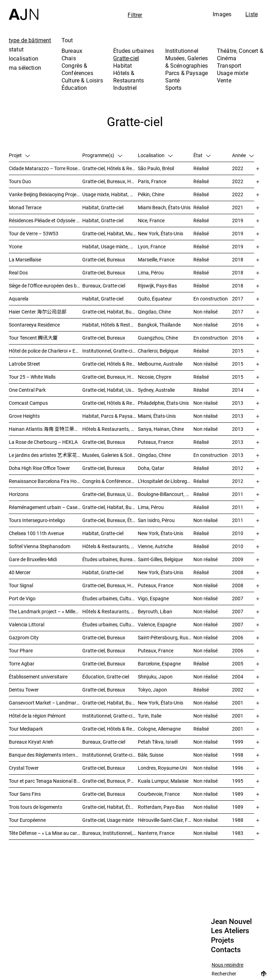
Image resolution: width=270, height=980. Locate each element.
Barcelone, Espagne (159, 663)
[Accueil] (24, 10)
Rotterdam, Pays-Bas (161, 807)
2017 (238, 299)
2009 (238, 559)
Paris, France (152, 181)
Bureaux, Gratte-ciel (104, 286)
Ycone (15, 246)
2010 (238, 533)
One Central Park (27, 390)
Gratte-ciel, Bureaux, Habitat (110, 377)
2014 (238, 390)
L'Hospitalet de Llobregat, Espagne (166, 481)
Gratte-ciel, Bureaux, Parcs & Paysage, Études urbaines (110, 781)
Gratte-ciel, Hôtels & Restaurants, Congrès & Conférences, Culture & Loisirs (110, 403)
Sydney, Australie (156, 390)
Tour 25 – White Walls (32, 377)
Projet (19, 155)
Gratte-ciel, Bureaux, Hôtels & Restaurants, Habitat (110, 585)
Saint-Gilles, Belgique (160, 559)
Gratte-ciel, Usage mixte (108, 820)
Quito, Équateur (155, 299)
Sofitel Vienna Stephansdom (40, 546)
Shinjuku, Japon (155, 677)
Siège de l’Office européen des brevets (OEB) (46, 286)
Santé (173, 80)
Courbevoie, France (159, 794)
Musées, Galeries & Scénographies (187, 62)
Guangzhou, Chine (158, 338)
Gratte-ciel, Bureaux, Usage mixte (110, 494)
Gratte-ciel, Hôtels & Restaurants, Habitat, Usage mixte (110, 364)
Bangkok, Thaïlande (159, 325)
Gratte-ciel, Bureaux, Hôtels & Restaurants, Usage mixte (110, 181)
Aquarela (19, 299)
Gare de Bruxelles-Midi (33, 559)
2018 (238, 259)
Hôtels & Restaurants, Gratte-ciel (110, 546)
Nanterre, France (156, 833)
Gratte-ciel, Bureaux (104, 259)
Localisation (155, 155)
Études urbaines (133, 51)
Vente (224, 80)
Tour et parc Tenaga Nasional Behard (46, 781)
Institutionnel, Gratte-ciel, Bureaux (110, 351)
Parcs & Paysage (187, 73)
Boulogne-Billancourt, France (166, 494)
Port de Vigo (22, 598)
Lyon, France (152, 246)
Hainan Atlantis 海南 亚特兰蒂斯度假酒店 (46, 429)
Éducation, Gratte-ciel (106, 677)
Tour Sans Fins (25, 794)
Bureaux (72, 51)
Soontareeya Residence (34, 325)
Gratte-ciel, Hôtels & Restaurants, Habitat (110, 168)
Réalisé (201, 168)
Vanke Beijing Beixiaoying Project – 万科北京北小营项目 (46, 194)
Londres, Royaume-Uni (162, 768)
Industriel (125, 88)
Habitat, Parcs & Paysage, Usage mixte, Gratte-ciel (110, 416)
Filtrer (135, 15)
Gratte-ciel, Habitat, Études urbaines (110, 807)
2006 (238, 637)
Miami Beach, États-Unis (164, 207)
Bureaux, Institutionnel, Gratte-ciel (110, 833)
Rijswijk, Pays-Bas (157, 286)
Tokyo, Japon (152, 690)
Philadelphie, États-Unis (163, 403)
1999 (238, 742)
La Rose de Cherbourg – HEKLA (43, 442)
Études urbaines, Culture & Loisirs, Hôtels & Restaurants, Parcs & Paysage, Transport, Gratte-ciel (110, 598)
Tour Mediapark (26, 729)
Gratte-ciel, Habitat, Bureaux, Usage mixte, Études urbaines (110, 703)
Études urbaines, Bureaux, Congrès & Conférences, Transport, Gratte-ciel (110, 559)
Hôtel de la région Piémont (37, 716)
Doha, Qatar (151, 468)
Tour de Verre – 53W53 (34, 233)
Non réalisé (205, 312)
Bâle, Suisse (151, 755)
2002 (238, 690)
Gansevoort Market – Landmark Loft (46, 703)
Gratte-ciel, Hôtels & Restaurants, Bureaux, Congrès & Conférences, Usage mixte (110, 729)
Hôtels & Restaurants (128, 77)
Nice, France (151, 220)
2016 (238, 325)
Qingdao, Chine (154, 312)
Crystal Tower (24, 768)
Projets (223, 940)
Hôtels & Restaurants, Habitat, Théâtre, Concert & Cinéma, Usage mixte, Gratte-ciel (110, 611)
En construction (211, 299)
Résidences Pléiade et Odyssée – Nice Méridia (46, 220)
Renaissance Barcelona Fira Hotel (45, 481)
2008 (238, 572)
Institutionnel (182, 51)
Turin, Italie (150, 716)
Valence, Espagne (157, 624)
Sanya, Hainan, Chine (161, 429)
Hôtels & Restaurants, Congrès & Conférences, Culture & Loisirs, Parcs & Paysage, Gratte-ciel (110, 429)
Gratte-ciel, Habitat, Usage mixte (110, 390)
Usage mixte (233, 73)
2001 (238, 703)
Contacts (226, 950)
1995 (238, 781)
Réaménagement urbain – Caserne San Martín (46, 507)
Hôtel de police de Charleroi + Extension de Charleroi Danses (46, 351)
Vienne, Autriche (155, 546)
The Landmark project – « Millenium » (46, 611)
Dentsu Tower (24, 690)
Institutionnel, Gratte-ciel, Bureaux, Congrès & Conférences (110, 716)
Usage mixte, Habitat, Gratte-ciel (110, 194)
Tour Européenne (27, 820)
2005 (238, 663)
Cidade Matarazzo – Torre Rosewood (46, 168)
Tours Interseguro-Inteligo (37, 520)
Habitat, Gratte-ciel (103, 207)
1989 (238, 794)
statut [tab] (16, 49)
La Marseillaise (25, 259)
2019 (238, 220)
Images (222, 14)
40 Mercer (20, 572)
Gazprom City (24, 637)
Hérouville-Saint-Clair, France (166, 820)
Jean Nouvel (231, 922)
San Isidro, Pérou (156, 520)
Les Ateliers (230, 931)
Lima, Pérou (151, 272)
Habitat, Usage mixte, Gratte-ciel (110, 246)
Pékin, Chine (151, 194)
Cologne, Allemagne (159, 729)
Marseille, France (156, 259)
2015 (238, 351)
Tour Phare (21, 650)
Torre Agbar (22, 663)
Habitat (123, 66)
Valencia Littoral (27, 624)
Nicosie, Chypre (155, 377)
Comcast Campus (28, 403)
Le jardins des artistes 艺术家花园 (45, 455)
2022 (238, 168)
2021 (238, 207)
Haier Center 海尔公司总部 (38, 312)
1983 (238, 833)
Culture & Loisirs (82, 80)
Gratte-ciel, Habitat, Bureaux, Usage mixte (110, 312)
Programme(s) (102, 155)
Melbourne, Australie (160, 364)
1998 (238, 755)
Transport (229, 66)
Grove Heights (24, 416)
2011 (238, 494)
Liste (252, 14)
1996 (238, 768)
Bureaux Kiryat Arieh (31, 742)
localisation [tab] (24, 58)
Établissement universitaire (38, 677)
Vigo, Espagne (153, 598)
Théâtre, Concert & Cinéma (240, 54)
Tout (67, 40)
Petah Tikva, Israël (158, 742)
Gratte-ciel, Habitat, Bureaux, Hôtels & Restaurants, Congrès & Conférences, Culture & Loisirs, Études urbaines (110, 507)
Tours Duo (20, 181)
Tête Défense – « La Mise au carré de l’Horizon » (46, 833)
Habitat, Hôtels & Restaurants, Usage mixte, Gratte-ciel (110, 325)
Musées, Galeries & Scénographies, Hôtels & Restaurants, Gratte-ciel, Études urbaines (110, 455)
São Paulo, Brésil (156, 168)
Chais (69, 58)
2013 (238, 403)
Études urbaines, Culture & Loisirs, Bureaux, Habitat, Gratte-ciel (110, 624)
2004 (238, 677)
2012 (238, 468)
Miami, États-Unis (157, 416)
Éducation (74, 88)
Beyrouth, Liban (155, 611)
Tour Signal (21, 585)
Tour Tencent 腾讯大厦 (33, 338)
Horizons (19, 494)
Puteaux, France (156, 442)
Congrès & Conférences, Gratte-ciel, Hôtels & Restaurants (110, 481)
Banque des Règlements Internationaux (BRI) (46, 755)
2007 (238, 598)
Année (243, 155)
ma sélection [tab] (25, 68)
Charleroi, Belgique (158, 351)
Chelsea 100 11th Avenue (36, 533)
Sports (173, 88)
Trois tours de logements (36, 807)
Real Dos (18, 272)
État (202, 155)
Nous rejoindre (227, 965)
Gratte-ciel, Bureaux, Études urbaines (110, 520)
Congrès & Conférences (77, 69)
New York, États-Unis (160, 233)
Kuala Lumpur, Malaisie (163, 781)
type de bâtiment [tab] (30, 40)
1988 (238, 820)
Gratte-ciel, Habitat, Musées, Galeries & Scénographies (110, 233)
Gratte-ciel (126, 58)
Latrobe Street (24, 364)
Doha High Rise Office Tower (39, 468)
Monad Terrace (25, 207)
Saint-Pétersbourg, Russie (166, 637)
